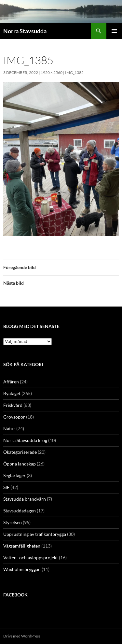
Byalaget (12, 393)
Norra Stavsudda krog (25, 440)
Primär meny (114, 31)
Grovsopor (14, 417)
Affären (11, 382)
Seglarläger (14, 475)
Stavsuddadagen (20, 511)
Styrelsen (13, 522)
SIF (6, 487)
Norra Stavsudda (25, 31)
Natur (9, 429)
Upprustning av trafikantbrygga (35, 534)
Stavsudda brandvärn (25, 499)
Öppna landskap (20, 464)
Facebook (15, 595)
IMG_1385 (74, 72)
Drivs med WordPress (22, 636)
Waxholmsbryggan (22, 569)
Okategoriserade (20, 452)
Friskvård (13, 405)
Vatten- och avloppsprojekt (31, 558)
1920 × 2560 (52, 72)
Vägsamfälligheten (22, 546)
